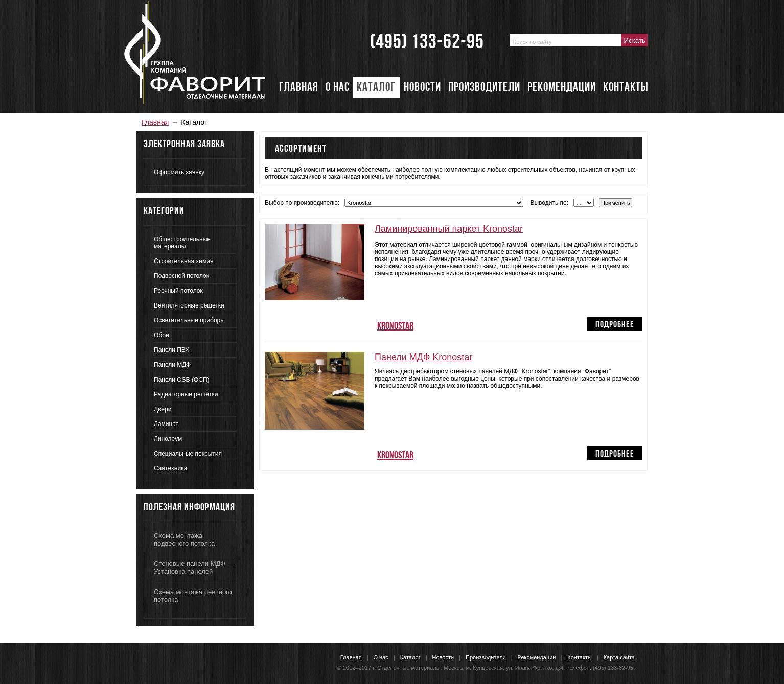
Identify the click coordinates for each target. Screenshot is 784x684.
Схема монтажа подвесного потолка (184, 539)
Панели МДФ (172, 365)
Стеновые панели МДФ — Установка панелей (194, 568)
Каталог (410, 657)
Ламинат (166, 424)
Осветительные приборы (189, 320)
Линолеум (168, 439)
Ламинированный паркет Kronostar (449, 229)
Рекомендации (537, 657)
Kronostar (395, 326)
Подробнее (615, 325)
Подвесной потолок (181, 276)
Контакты (580, 657)
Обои (162, 335)
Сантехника (170, 468)
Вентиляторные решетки (189, 305)
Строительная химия (183, 261)
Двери (163, 409)
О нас (381, 657)
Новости (443, 657)
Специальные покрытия (188, 454)
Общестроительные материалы (182, 243)
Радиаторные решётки (186, 394)
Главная (155, 122)
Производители (486, 657)
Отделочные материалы (409, 668)
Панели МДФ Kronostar (423, 357)
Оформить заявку (179, 172)
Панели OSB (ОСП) (182, 380)
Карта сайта (619, 657)
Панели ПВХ (171, 350)
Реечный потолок (178, 291)
